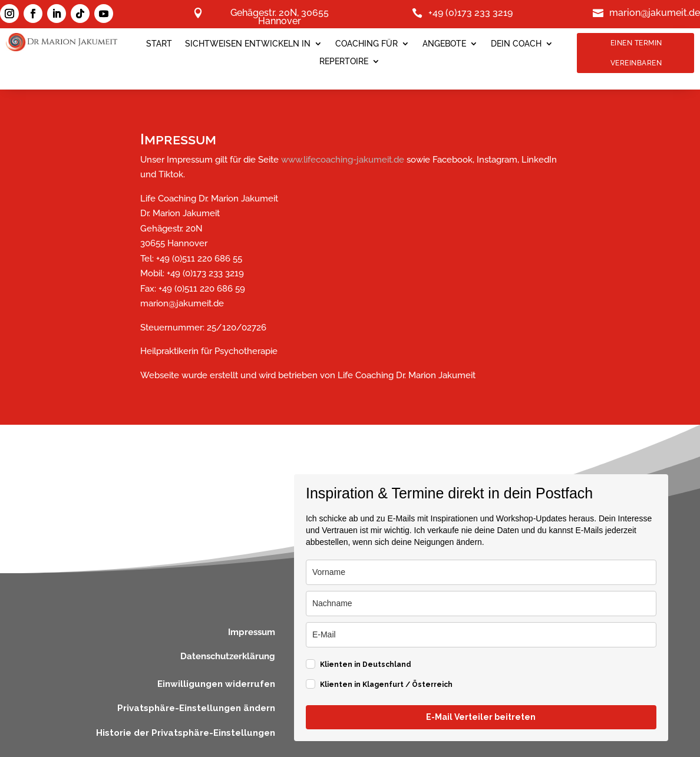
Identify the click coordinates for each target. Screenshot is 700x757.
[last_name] (481, 604)
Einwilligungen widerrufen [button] (216, 684)
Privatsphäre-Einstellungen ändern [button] (196, 708)
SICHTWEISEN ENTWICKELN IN (248, 44)
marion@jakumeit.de (655, 14)
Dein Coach (516, 44)
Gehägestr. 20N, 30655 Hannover (280, 18)
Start (159, 44)
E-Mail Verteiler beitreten (481, 717)
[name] (481, 572)
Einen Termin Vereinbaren (636, 53)
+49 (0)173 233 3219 (470, 14)
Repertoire (344, 62)
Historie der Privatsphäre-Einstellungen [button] (186, 733)
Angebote (444, 44)
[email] (481, 635)
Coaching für (366, 44)
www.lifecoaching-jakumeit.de (343, 160)
